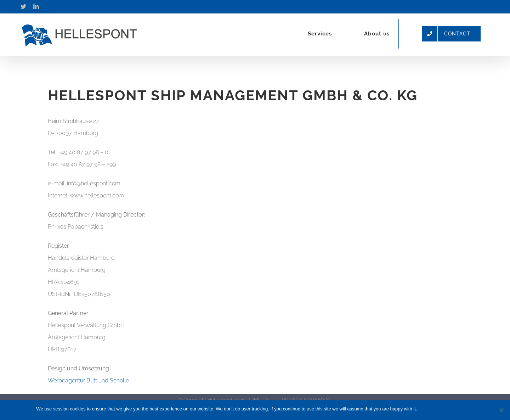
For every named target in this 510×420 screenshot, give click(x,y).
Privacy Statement (455, 409)
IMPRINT (263, 400)
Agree (427, 409)
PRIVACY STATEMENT (307, 400)
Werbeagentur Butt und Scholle (88, 380)
